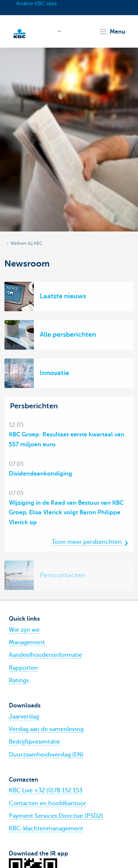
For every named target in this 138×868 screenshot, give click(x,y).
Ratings (19, 680)
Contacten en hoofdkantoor (47, 803)
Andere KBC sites (36, 4)
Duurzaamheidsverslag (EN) (46, 755)
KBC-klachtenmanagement (46, 828)
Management (27, 642)
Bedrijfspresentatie (34, 742)
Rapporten (23, 668)
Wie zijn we (24, 630)
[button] (112, 32)
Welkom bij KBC (26, 243)
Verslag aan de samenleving (46, 729)
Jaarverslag (24, 717)
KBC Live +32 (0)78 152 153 (46, 790)
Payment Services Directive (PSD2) (56, 816)
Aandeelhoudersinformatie (45, 655)
